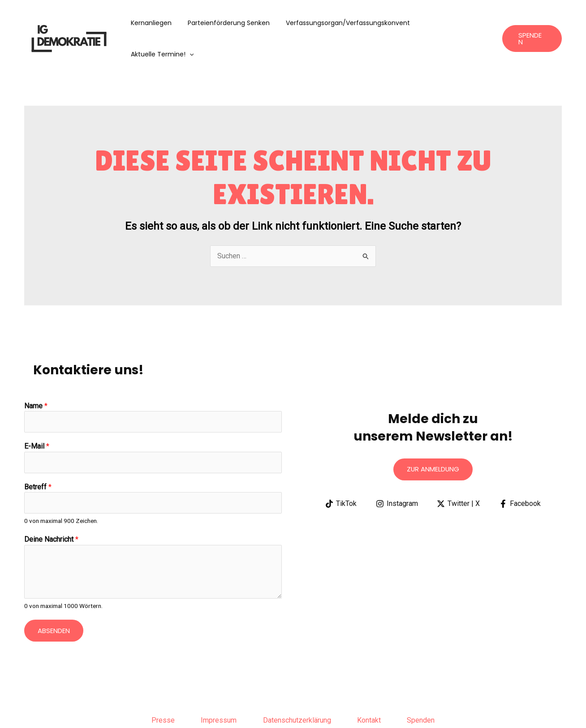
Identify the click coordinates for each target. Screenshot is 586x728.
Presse (162, 689)
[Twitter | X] (459, 472)
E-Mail (37, 415)
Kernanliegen (160, 23)
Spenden (422, 689)
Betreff (38, 456)
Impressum (218, 689)
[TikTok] (341, 472)
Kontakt (370, 689)
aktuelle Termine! (455, 23)
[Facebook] (520, 472)
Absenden (54, 600)
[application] (483, 23)
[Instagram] (397, 472)
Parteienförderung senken (234, 23)
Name (36, 375)
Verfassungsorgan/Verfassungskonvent (349, 23)
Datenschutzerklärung (297, 689)
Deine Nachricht (51, 509)
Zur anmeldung (433, 438)
